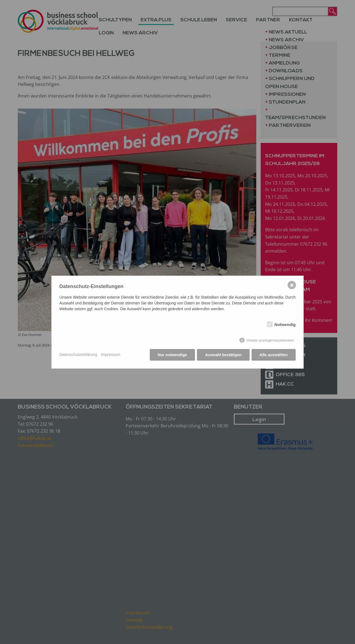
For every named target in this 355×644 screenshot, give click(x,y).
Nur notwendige (173, 355)
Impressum (111, 355)
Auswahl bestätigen (223, 355)
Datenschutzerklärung (78, 355)
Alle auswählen (274, 355)
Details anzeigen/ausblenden (270, 340)
